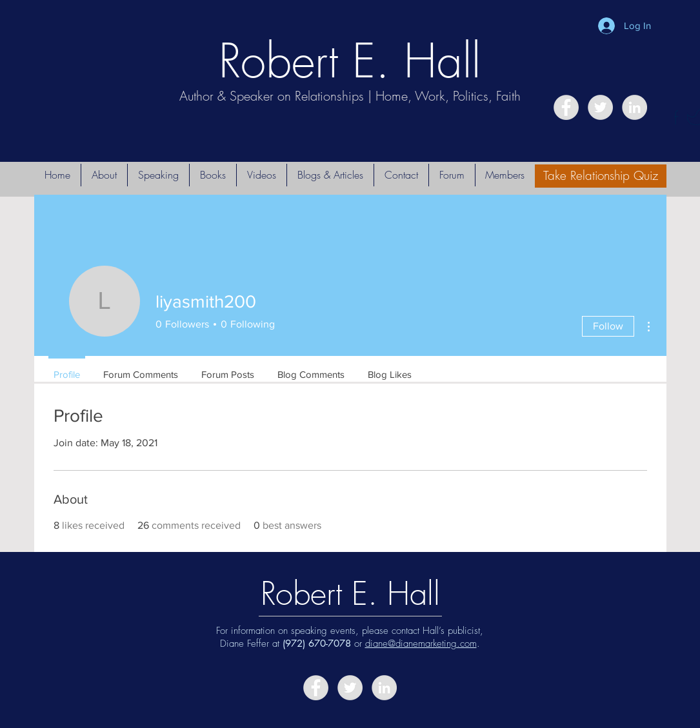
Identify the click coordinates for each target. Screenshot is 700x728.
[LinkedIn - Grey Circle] (635, 107)
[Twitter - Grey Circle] (600, 107)
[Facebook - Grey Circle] (566, 107)
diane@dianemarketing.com (421, 644)
